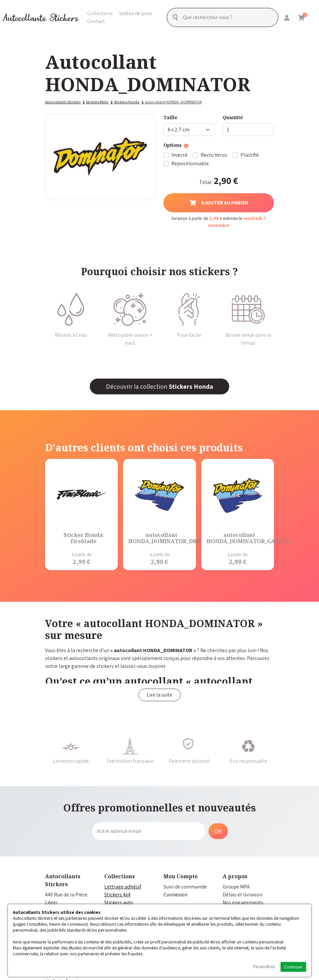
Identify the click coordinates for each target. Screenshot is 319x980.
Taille (171, 117)
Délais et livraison (243, 895)
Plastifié (250, 155)
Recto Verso (214, 155)
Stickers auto (119, 902)
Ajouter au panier (219, 203)
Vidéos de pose (136, 13)
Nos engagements (243, 902)
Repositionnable (190, 163)
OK (218, 831)
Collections (100, 13)
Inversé (179, 155)
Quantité (233, 117)
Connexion (175, 895)
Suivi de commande (185, 887)
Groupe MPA (236, 887)
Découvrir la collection (159, 386)
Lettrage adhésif (123, 887)
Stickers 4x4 (117, 895)
